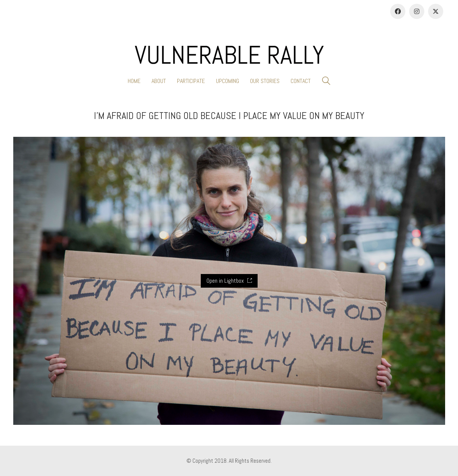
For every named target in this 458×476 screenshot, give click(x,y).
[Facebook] (398, 11)
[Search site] (326, 82)
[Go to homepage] (229, 55)
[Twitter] (436, 11)
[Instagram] (417, 11)
